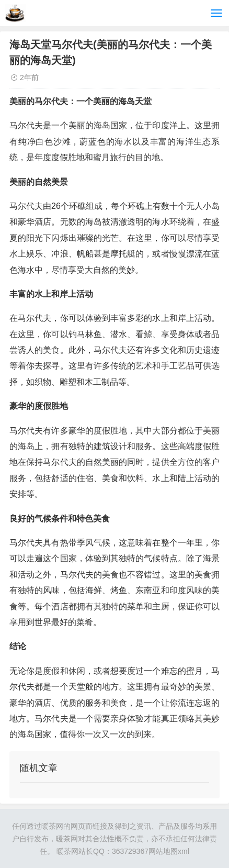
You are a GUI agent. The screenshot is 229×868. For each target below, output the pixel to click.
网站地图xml (169, 851)
